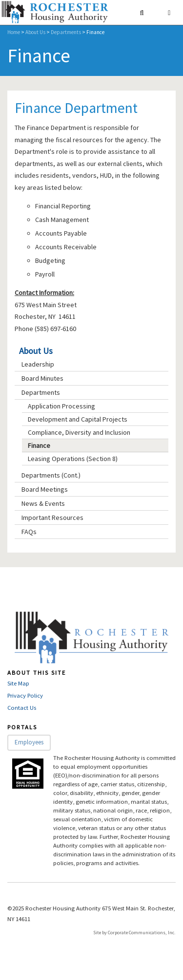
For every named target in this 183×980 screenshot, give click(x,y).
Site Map (18, 683)
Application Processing (61, 406)
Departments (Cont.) (51, 475)
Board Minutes (42, 378)
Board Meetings (45, 489)
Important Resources (52, 518)
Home (14, 32)
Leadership (38, 364)
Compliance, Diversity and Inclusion (79, 432)
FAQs (29, 532)
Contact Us (22, 708)
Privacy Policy (25, 695)
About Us (35, 32)
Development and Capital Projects (78, 419)
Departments (66, 32)
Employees (29, 742)
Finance (39, 445)
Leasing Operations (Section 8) (73, 459)
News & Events (43, 503)
